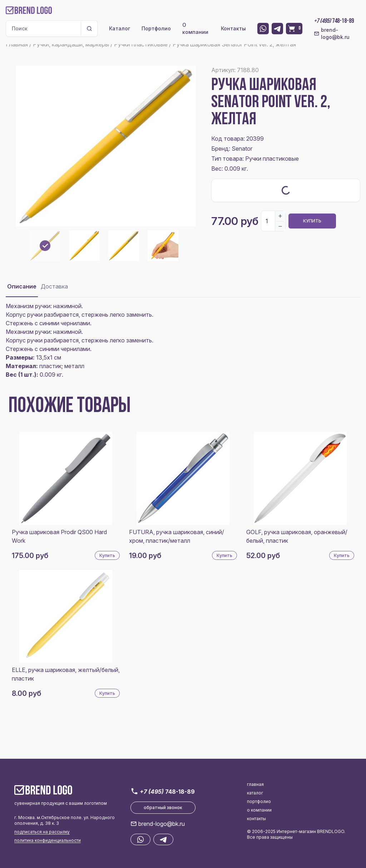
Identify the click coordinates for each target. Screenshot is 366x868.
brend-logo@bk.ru (332, 33)
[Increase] (280, 216)
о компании (259, 810)
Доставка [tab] (54, 286)
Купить (312, 221)
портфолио (259, 801)
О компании (195, 28)
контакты (256, 819)
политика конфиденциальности (48, 840)
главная (255, 784)
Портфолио (156, 28)
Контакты (233, 28)
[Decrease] (280, 226)
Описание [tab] (22, 286)
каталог (255, 793)
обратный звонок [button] (163, 807)
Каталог (120, 28)
